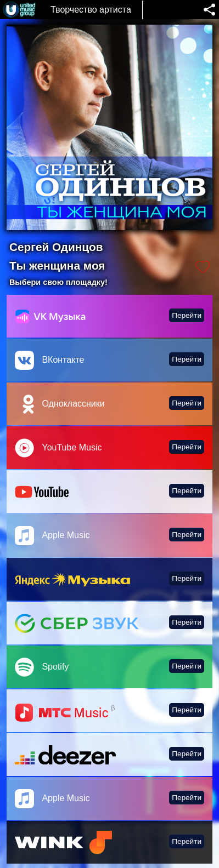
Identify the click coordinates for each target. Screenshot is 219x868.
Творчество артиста (91, 10)
